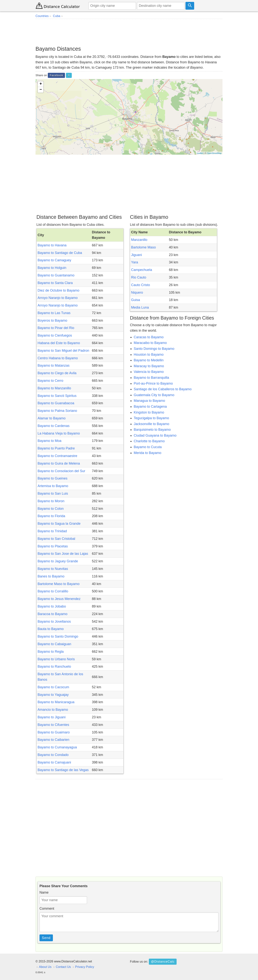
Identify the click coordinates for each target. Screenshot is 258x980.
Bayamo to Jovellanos (54, 622)
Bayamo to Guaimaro (54, 732)
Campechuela (142, 270)
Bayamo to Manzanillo (54, 388)
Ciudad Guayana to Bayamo (155, 435)
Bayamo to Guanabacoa (56, 403)
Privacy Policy (85, 967)
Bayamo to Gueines (53, 478)
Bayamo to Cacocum (53, 687)
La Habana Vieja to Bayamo (59, 433)
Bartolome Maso (143, 247)
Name (44, 892)
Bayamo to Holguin (52, 268)
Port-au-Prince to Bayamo (153, 383)
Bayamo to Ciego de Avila (57, 373)
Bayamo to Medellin (149, 360)
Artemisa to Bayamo (53, 486)
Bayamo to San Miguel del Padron (63, 351)
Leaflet (200, 153)
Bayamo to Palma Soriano (57, 411)
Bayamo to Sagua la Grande (59, 524)
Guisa (136, 300)
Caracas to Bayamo (149, 337)
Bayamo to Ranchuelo (54, 667)
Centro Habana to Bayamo (58, 358)
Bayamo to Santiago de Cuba (60, 253)
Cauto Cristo (141, 285)
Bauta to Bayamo (51, 629)
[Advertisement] (129, 32)
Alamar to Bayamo (52, 418)
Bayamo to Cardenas (54, 426)
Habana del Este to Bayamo (59, 343)
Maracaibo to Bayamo (150, 343)
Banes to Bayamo (51, 576)
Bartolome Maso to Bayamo (59, 584)
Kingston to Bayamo (149, 412)
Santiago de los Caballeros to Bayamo (163, 389)
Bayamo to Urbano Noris (56, 659)
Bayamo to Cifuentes (53, 725)
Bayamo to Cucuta (148, 447)
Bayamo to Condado (53, 755)
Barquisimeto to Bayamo (152, 430)
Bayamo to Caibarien (53, 740)
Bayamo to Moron (51, 501)
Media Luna (140, 307)
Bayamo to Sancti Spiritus (57, 396)
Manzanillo (139, 240)
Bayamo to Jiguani (52, 717)
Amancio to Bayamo (53, 710)
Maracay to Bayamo (149, 366)
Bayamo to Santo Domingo (58, 636)
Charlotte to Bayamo (149, 441)
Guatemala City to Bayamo (154, 395)
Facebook (56, 75)
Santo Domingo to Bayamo (154, 349)
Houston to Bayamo (149, 355)
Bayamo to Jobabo (52, 606)
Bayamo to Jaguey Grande (58, 561)
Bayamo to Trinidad (52, 531)
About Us (45, 967)
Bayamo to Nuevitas (53, 569)
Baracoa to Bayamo (53, 614)
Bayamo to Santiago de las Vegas (63, 770)
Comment (47, 909)
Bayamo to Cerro (50, 381)
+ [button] (41, 84)
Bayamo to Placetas (53, 546)
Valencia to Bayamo (149, 372)
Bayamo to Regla (51, 652)
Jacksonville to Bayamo (151, 424)
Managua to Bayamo (149, 401)
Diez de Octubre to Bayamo (58, 290)
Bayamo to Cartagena (150, 407)
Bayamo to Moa (49, 441)
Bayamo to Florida (51, 516)
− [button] (41, 90)
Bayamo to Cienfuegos (55, 335)
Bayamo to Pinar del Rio (56, 328)
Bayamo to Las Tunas (54, 313)
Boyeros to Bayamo (52, 320)
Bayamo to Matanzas (54, 365)
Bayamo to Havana (52, 245)
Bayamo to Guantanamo (56, 275)
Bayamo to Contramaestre (57, 456)
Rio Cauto (139, 277)
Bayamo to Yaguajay (53, 695)
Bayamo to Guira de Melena (59, 463)
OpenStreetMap (214, 153)
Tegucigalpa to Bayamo (151, 418)
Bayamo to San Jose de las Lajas (63, 554)
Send (46, 938)
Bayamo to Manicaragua (56, 702)
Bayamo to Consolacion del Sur (61, 471)
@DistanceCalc (163, 961)
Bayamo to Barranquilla (151, 378)
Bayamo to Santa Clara (55, 283)
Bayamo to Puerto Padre (56, 448)
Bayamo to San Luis (53, 493)
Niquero (137, 293)
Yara (135, 262)
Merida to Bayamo (148, 453)
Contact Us (63, 967)
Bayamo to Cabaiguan (54, 644)
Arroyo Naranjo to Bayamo (58, 298)
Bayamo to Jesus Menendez (59, 599)
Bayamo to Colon (51, 509)
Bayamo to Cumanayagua (57, 747)
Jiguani (136, 255)
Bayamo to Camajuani (54, 762)
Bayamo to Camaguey (54, 260)
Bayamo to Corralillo (53, 591)
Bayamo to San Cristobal (56, 539)
